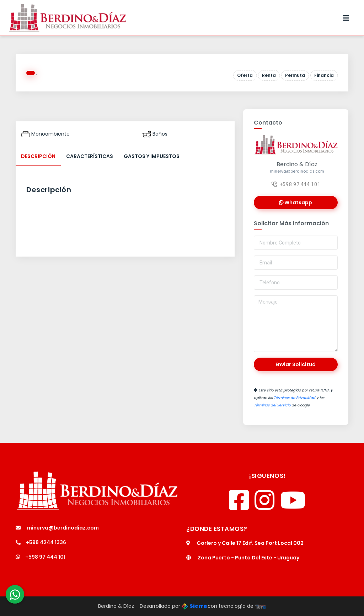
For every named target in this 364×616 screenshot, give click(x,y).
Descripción (38, 156)
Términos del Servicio (272, 405)
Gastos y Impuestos (152, 156)
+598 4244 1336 (41, 542)
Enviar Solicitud (296, 364)
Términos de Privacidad (295, 398)
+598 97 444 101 (296, 184)
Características (90, 156)
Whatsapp (296, 202)
